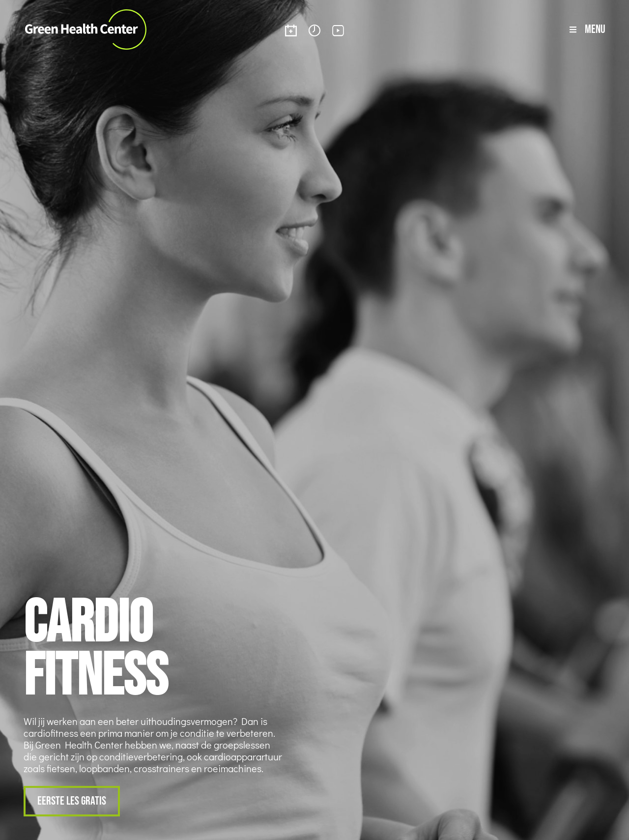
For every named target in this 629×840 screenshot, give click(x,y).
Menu (595, 29)
